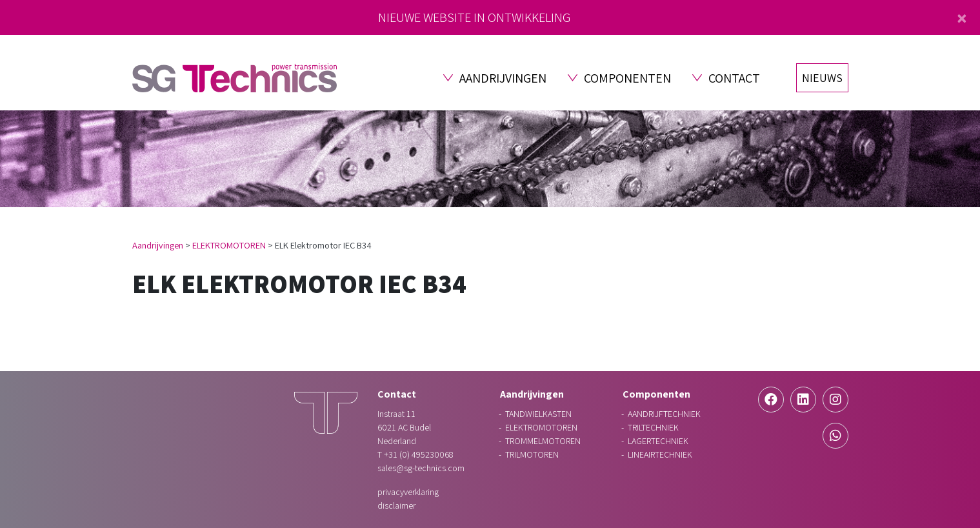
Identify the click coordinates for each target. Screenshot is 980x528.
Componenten (627, 78)
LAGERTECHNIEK (658, 441)
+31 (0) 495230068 (418, 454)
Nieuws (822, 78)
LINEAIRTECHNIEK (660, 454)
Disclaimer (396, 505)
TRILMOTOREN (532, 454)
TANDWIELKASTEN (538, 414)
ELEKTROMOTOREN (229, 245)
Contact (734, 78)
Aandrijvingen (503, 78)
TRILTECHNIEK (653, 427)
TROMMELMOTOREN (543, 441)
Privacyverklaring (408, 492)
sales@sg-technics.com (421, 468)
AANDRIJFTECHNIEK (664, 414)
